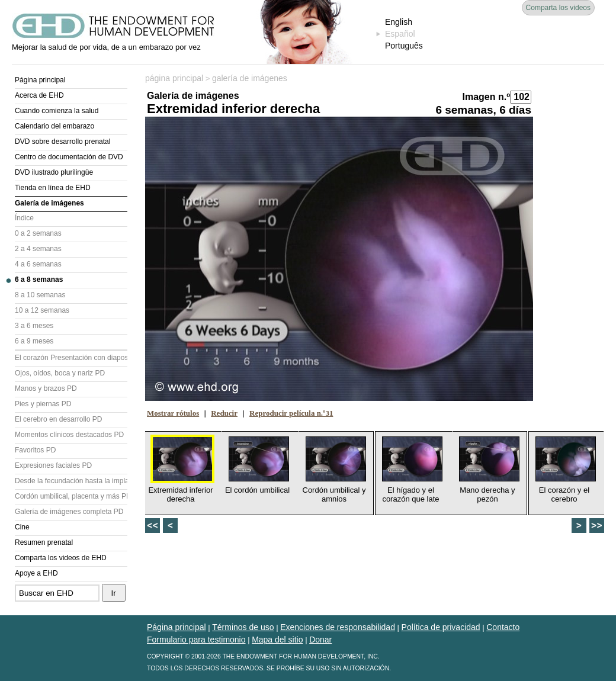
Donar (320, 640)
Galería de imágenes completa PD (69, 512)
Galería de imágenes (49, 203)
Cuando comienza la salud (57, 111)
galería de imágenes (250, 78)
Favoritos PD (35, 450)
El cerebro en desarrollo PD (58, 419)
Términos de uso (243, 627)
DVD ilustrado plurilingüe (54, 172)
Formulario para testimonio (196, 640)
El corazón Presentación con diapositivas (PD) (71, 358)
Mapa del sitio (277, 640)
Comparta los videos (558, 8)
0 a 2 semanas (38, 233)
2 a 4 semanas (38, 249)
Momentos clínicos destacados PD (69, 435)
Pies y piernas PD (43, 404)
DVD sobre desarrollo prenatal (62, 142)
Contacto (503, 627)
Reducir (224, 413)
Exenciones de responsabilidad (338, 627)
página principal (174, 78)
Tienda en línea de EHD (53, 188)
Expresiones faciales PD (53, 465)
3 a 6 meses (34, 326)
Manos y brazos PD (46, 388)
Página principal (40, 80)
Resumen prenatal (44, 542)
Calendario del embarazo (54, 126)
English (399, 22)
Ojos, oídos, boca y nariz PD (60, 373)
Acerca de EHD (39, 95)
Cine (22, 527)
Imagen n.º (486, 97)
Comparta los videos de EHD (61, 558)
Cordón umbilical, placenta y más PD (71, 496)
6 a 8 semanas (39, 280)
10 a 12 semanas (42, 310)
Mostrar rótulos (173, 413)
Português (404, 46)
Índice (24, 218)
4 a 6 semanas (38, 264)
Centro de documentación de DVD (69, 157)
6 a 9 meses (34, 341)
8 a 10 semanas (40, 295)
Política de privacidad (441, 627)
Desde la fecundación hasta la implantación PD (71, 481)
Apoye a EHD (36, 573)
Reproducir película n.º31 (291, 413)
